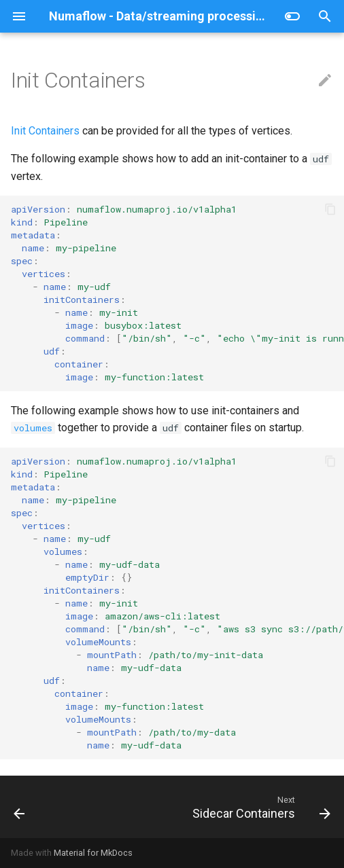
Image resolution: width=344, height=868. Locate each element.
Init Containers (45, 131)
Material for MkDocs (93, 853)
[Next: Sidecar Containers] (259, 807)
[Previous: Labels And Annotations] (20, 807)
